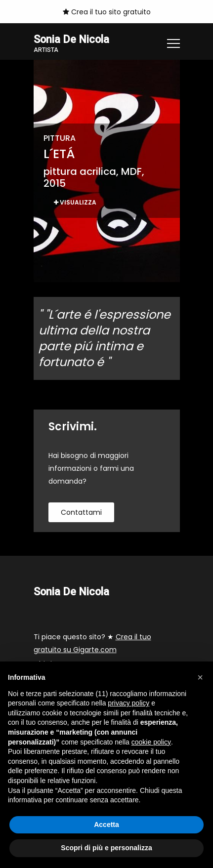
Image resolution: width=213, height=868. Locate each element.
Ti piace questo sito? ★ (92, 643)
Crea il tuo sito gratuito (107, 12)
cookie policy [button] (151, 742)
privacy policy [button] (128, 703)
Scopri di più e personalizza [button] (106, 848)
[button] (200, 677)
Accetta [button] (106, 825)
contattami (81, 512)
